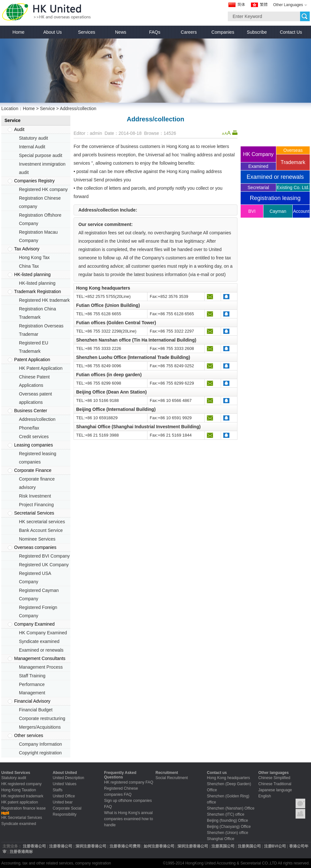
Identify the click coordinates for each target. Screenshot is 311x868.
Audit (19, 129)
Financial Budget (36, 710)
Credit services (34, 437)
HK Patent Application (41, 368)
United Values (65, 784)
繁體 (264, 4)
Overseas (293, 150)
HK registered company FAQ (129, 782)
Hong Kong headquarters (228, 778)
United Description (68, 778)
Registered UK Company (44, 565)
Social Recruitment (172, 778)
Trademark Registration (38, 291)
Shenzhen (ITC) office (226, 814)
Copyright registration (40, 753)
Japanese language (275, 790)
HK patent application (20, 802)
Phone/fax (29, 428)
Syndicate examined (39, 641)
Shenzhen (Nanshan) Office (231, 808)
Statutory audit (33, 138)
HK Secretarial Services (22, 818)
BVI (252, 211)
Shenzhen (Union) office (228, 833)
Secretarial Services (34, 513)
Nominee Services (37, 539)
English (265, 796)
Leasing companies (34, 445)
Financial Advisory (32, 701)
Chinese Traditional (275, 784)
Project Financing (36, 505)
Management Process (41, 667)
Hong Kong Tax (34, 257)
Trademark (293, 162)
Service (47, 108)
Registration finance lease (23, 808)
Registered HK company (43, 189)
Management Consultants (40, 658)
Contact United (300, 814)
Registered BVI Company (44, 556)
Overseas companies (35, 547)
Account (301, 211)
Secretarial (258, 187)
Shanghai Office (221, 839)
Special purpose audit (41, 155)
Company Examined (34, 624)
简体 (241, 4)
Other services (29, 735)
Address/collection (37, 419)
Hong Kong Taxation (19, 790)
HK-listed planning (32, 274)
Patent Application (32, 360)
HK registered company (21, 784)
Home (29, 108)
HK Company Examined (43, 633)
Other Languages (288, 5)
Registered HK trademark (44, 300)
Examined (258, 166)
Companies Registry (34, 181)
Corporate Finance (33, 470)
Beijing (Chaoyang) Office (229, 827)
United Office (64, 796)
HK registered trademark (22, 796)
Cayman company (278, 213)
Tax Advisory (27, 249)
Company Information (40, 744)
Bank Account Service (41, 530)
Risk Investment (35, 496)
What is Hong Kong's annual (128, 813)
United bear (63, 802)
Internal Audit (32, 147)
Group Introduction (300, 803)
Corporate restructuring (42, 718)
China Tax (29, 266)
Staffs (58, 790)
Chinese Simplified (274, 778)
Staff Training (32, 676)
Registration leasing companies (275, 200)
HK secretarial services (42, 522)
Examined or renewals (41, 650)
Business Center (31, 411)
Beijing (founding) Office (227, 820)
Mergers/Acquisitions (40, 727)
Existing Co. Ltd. (293, 187)
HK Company (258, 154)
